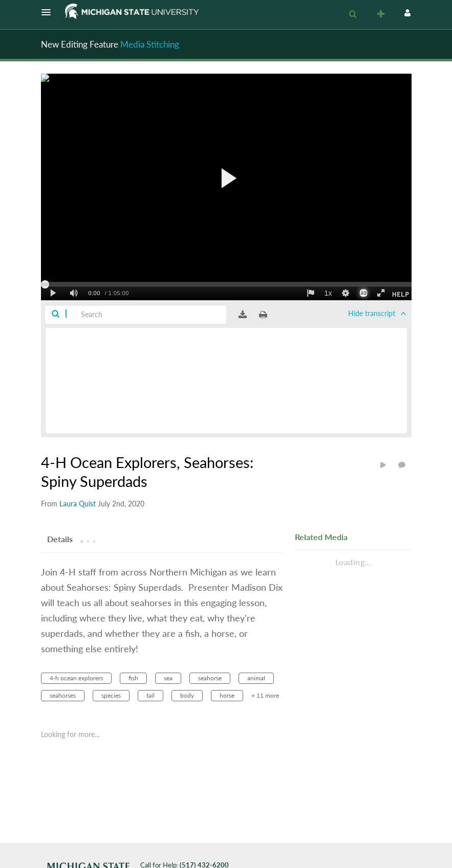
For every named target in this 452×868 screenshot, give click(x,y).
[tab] (60, 539)
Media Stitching (150, 44)
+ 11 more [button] (265, 695)
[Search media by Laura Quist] (78, 504)
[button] (49, 12)
